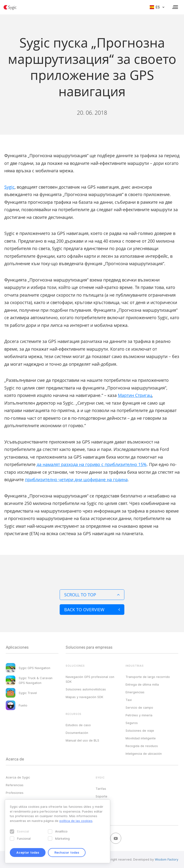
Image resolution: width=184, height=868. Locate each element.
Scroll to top (92, 595)
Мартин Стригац (135, 395)
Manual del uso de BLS (82, 740)
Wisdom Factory (167, 859)
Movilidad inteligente (141, 738)
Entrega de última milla (142, 684)
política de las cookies (76, 821)
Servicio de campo (139, 707)
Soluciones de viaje (140, 730)
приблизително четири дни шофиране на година (76, 479)
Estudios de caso (78, 725)
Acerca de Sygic (18, 777)
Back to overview (92, 610)
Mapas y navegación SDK (84, 697)
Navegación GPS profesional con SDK (90, 679)
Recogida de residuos (142, 746)
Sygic (9, 187)
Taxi (129, 700)
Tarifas (101, 789)
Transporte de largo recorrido (148, 677)
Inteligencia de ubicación (144, 754)
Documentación (77, 733)
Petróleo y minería (139, 715)
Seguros (132, 723)
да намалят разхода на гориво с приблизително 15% (92, 464)
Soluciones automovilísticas (86, 689)
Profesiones (15, 793)
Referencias (15, 785)
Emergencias (135, 692)
